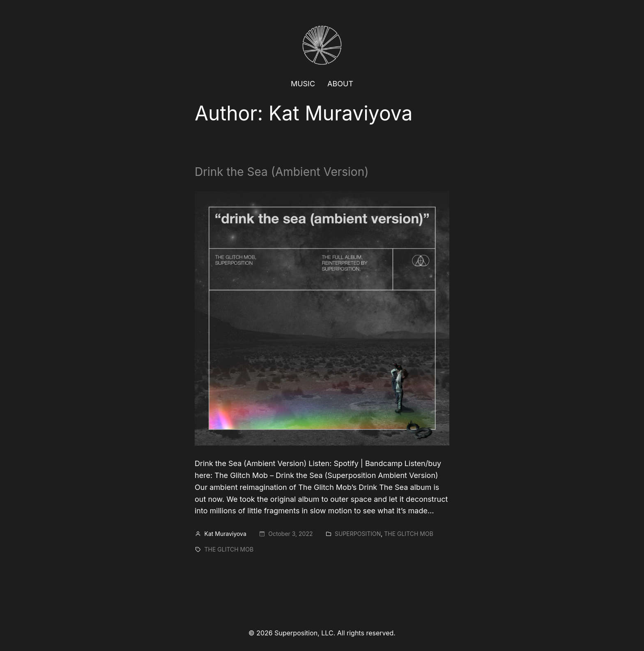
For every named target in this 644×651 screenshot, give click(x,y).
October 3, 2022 (290, 534)
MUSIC (303, 84)
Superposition (358, 534)
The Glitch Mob (409, 534)
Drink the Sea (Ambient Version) (282, 172)
